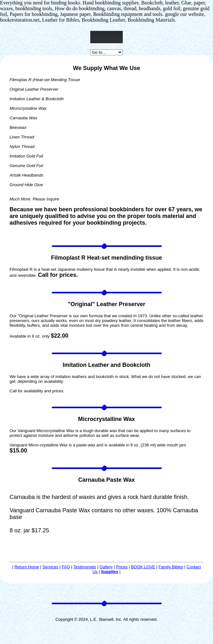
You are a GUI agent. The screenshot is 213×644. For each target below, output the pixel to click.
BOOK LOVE (143, 567)
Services (50, 567)
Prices (122, 567)
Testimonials (85, 567)
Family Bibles (171, 567)
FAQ (66, 567)
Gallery (106, 567)
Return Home (27, 567)
